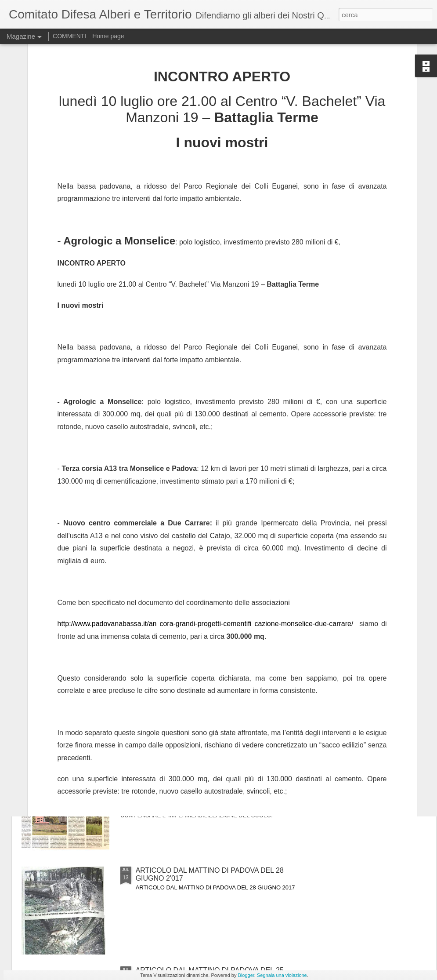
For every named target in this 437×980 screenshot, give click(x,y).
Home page (108, 36)
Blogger (246, 975)
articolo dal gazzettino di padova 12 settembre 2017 (117, 571)
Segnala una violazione (282, 975)
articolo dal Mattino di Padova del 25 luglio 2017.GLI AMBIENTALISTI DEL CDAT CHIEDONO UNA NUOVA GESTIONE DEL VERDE (217, 778)
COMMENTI (69, 36)
